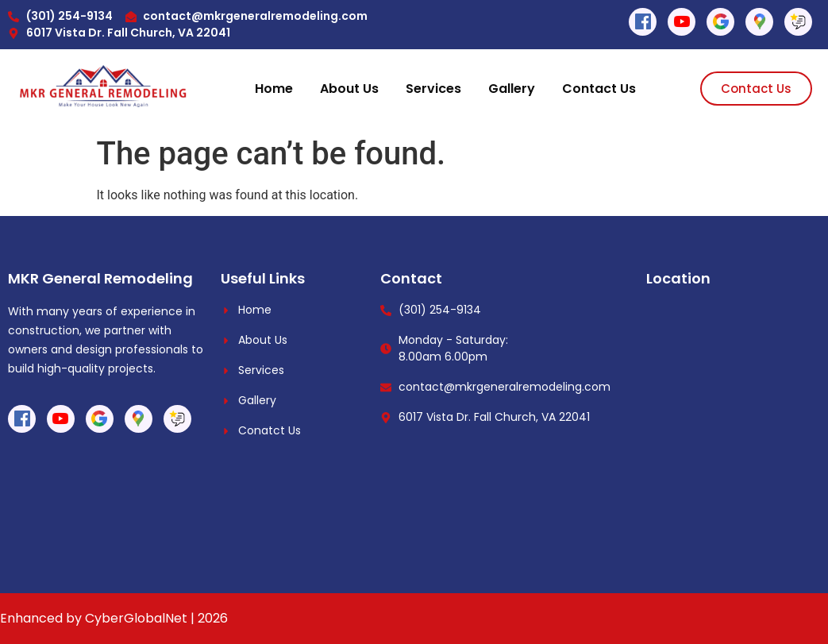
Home (274, 89)
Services (433, 89)
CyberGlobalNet (136, 618)
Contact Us (599, 89)
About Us (349, 89)
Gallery (512, 89)
